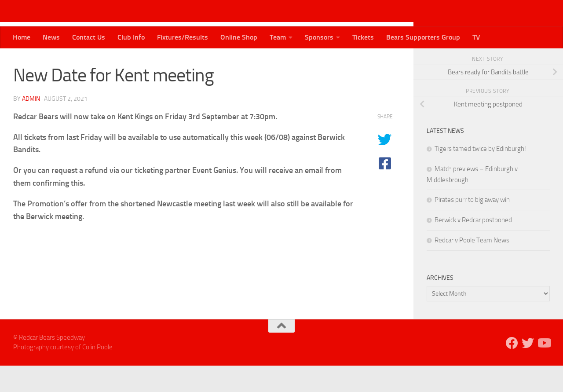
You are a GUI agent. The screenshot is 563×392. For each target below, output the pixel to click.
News (51, 37)
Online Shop (239, 37)
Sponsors (319, 37)
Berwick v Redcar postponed (473, 246)
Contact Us (89, 37)
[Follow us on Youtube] (545, 61)
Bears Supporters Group (423, 37)
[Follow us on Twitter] (530, 61)
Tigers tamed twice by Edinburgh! (480, 175)
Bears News (34, 61)
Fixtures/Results (183, 37)
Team (278, 37)
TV (476, 37)
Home (22, 37)
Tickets (363, 37)
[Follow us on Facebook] (516, 61)
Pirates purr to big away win (472, 226)
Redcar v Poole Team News (472, 267)
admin (31, 125)
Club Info (131, 37)
